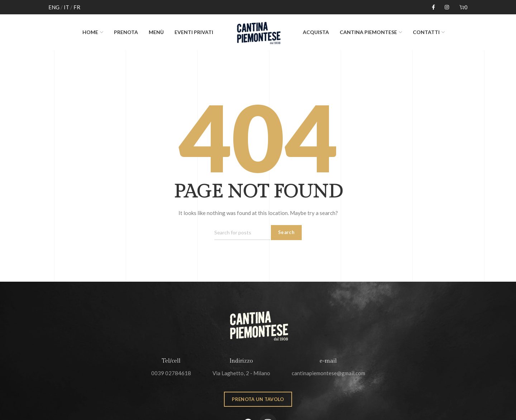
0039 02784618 (171, 373)
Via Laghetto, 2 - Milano (241, 373)
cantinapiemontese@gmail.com (328, 373)
